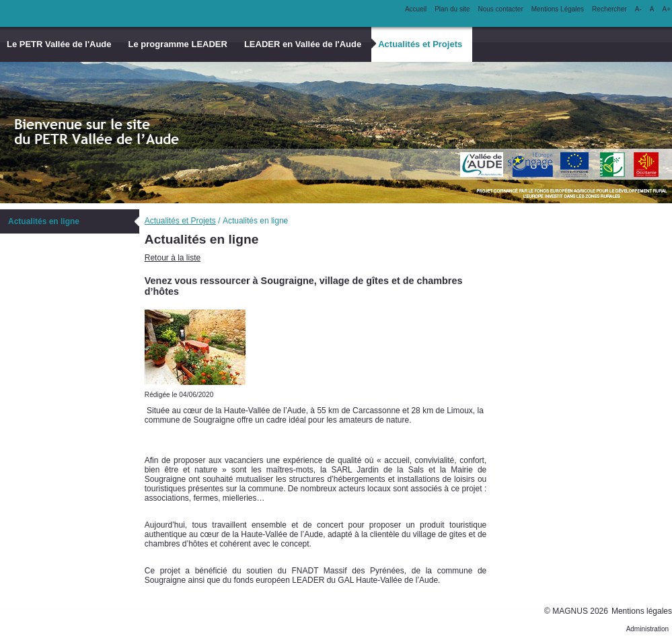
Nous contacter (500, 9)
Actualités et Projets (420, 44)
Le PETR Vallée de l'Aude (59, 44)
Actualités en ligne (44, 221)
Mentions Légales (558, 9)
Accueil (416, 9)
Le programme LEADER (178, 44)
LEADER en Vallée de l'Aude (303, 44)
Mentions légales (642, 611)
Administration (647, 629)
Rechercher (609, 9)
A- (638, 9)
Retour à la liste (173, 258)
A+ (666, 9)
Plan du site (452, 9)
